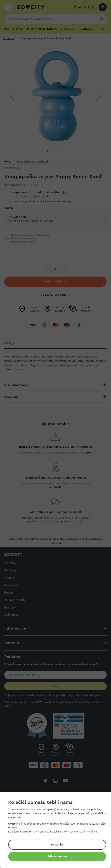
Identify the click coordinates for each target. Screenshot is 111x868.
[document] (57, 830)
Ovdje (12, 824)
